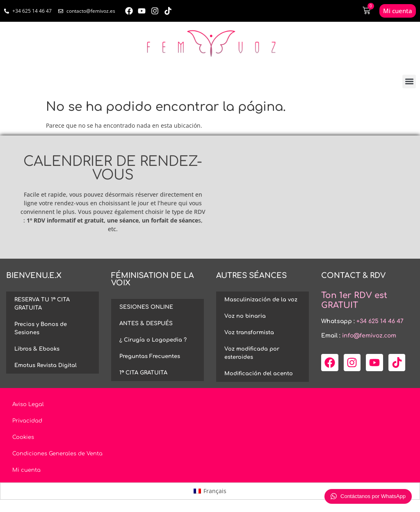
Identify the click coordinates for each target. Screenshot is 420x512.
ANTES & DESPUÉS (146, 324)
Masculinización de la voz (261, 300)
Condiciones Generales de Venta (57, 454)
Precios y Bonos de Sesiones (41, 328)
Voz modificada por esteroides (252, 353)
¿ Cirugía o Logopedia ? (153, 340)
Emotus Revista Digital (46, 365)
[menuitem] (210, 491)
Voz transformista (249, 333)
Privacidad (27, 421)
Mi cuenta (26, 470)
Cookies (23, 437)
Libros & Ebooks (37, 349)
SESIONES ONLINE (146, 307)
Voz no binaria (245, 316)
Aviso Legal (28, 404)
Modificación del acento (259, 374)
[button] (409, 82)
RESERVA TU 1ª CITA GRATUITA (42, 304)
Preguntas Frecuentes (150, 356)
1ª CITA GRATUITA (143, 373)
